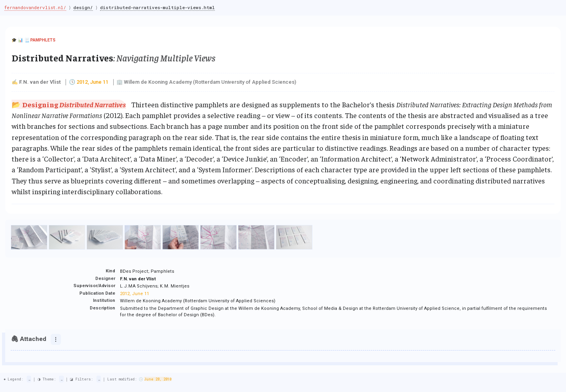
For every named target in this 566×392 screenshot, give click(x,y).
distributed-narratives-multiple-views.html (159, 7)
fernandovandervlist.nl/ (35, 7)
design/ (84, 7)
